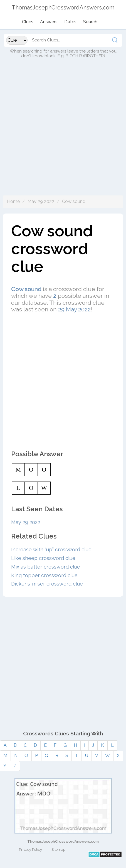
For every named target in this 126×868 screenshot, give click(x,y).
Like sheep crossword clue (43, 558)
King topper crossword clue (44, 575)
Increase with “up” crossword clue (51, 550)
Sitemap (58, 850)
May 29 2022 (41, 201)
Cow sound (74, 201)
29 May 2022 (74, 309)
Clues (28, 22)
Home (13, 201)
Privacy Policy (30, 850)
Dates (70, 22)
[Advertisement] (63, 132)
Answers (49, 22)
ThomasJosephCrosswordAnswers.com (63, 841)
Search (90, 22)
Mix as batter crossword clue (46, 567)
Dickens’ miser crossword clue (47, 584)
